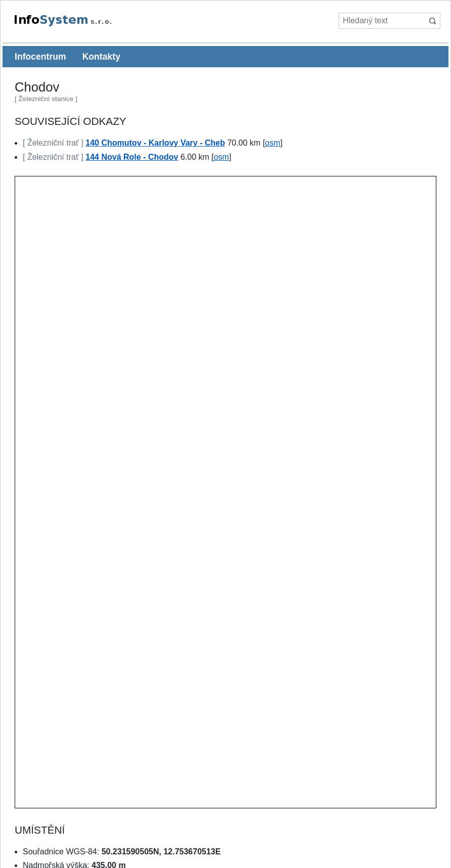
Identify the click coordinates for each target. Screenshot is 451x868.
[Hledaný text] (381, 21)
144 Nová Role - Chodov (132, 157)
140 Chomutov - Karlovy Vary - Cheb (155, 143)
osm (273, 143)
